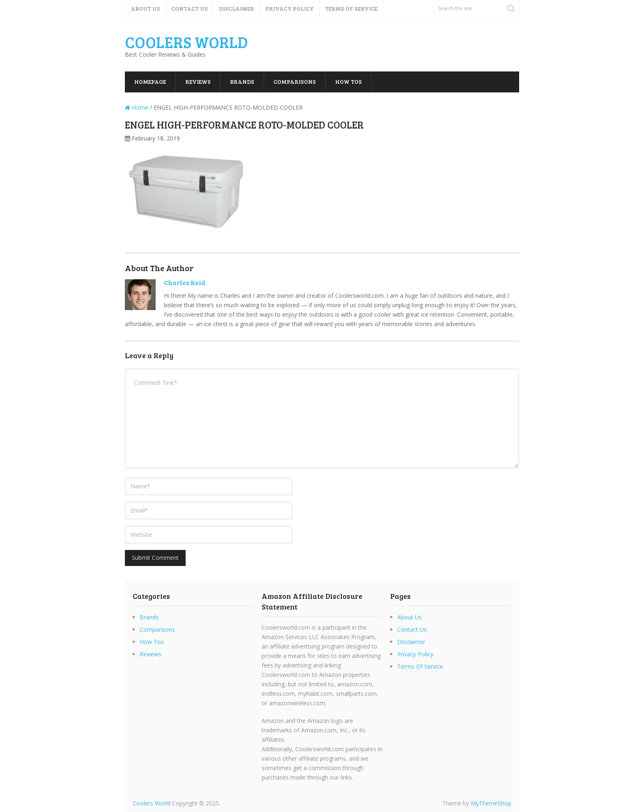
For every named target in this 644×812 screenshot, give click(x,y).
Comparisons (295, 82)
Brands (242, 82)
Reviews (198, 82)
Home (137, 107)
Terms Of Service (351, 8)
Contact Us (190, 8)
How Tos (348, 82)
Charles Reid (185, 282)
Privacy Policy (290, 8)
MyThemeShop (491, 803)
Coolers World (186, 42)
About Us (145, 8)
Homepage (150, 82)
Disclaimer (237, 8)
